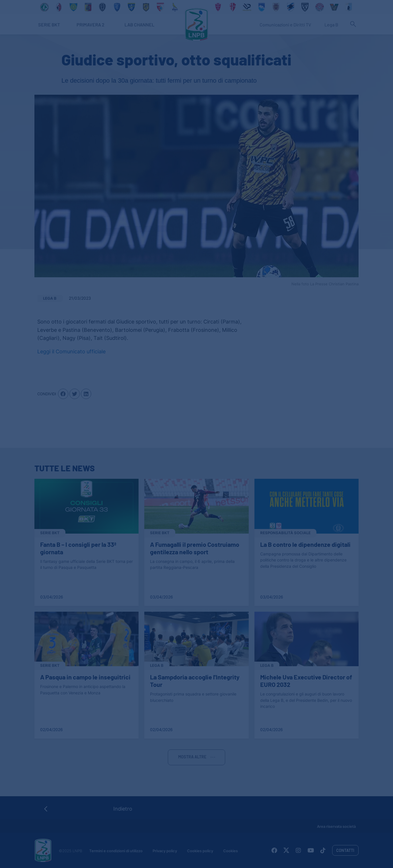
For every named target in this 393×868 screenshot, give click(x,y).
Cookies (230, 851)
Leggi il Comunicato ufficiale (71, 351)
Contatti (345, 850)
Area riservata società (336, 827)
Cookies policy (200, 851)
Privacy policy (165, 851)
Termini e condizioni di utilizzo (116, 851)
